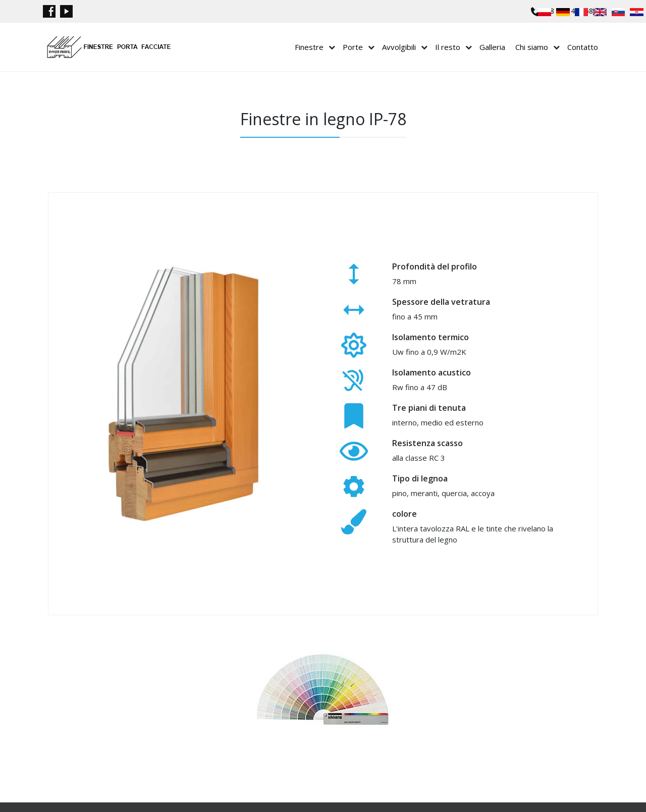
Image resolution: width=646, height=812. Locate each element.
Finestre (309, 47)
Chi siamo (532, 47)
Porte (353, 47)
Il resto (448, 47)
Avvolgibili (399, 47)
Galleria (492, 47)
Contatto (583, 47)
